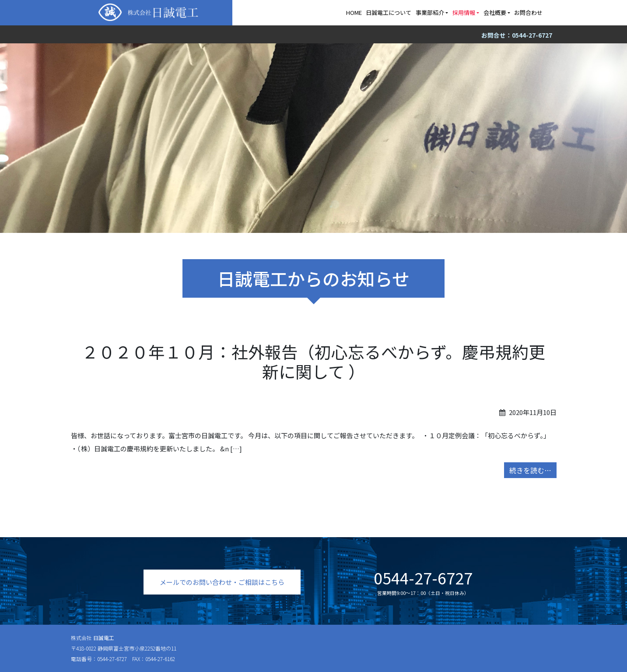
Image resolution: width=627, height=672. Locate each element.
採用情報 (464, 12)
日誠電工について (389, 12)
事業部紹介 (430, 12)
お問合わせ (528, 12)
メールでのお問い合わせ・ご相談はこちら (222, 582)
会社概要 (495, 12)
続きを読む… (530, 470)
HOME (354, 12)
